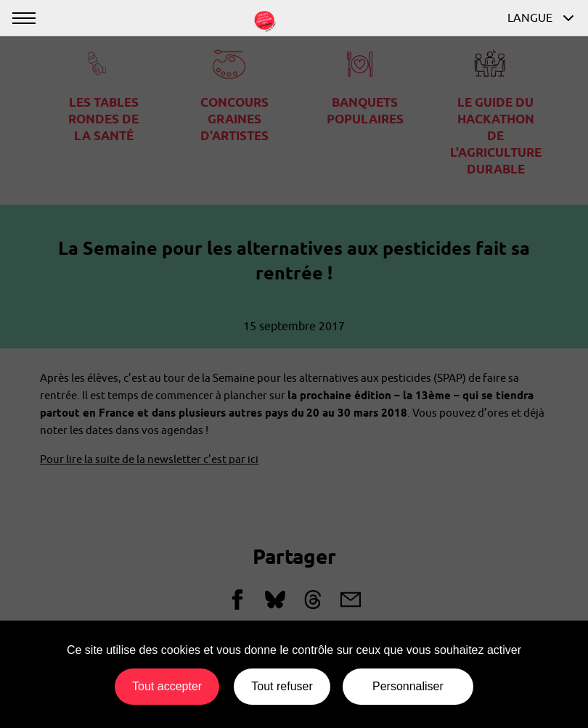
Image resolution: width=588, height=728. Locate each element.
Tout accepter (167, 686)
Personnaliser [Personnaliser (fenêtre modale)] (408, 686)
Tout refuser (282, 686)
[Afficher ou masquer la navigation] (24, 18)
